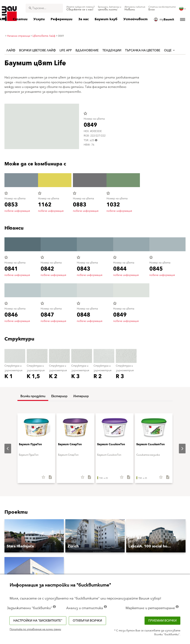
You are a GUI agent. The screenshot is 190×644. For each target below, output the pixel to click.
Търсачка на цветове (143, 50)
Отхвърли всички (87, 621)
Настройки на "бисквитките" (38, 621)
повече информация (17, 211)
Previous (5, 449)
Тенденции (112, 50)
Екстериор (59, 396)
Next (179, 449)
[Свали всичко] (49, 478)
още (170, 50)
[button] (34, 536)
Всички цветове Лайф (37, 50)
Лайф (11, 50)
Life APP (66, 50)
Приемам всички (162, 621)
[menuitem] (81, 8)
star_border (85, 113)
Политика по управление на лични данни (35, 629)
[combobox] (44, 8)
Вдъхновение (87, 50)
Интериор (81, 396)
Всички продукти (33, 396)
